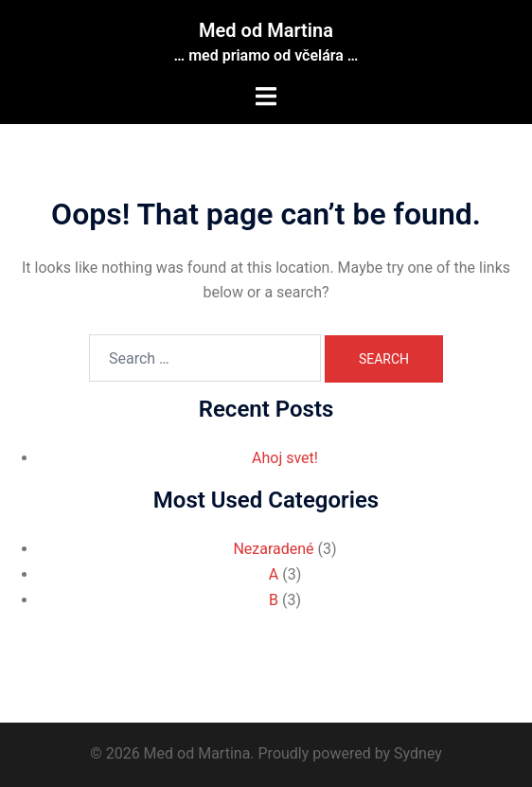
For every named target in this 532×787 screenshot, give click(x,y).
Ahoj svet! (285, 458)
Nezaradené (273, 549)
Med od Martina (266, 30)
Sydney (418, 753)
